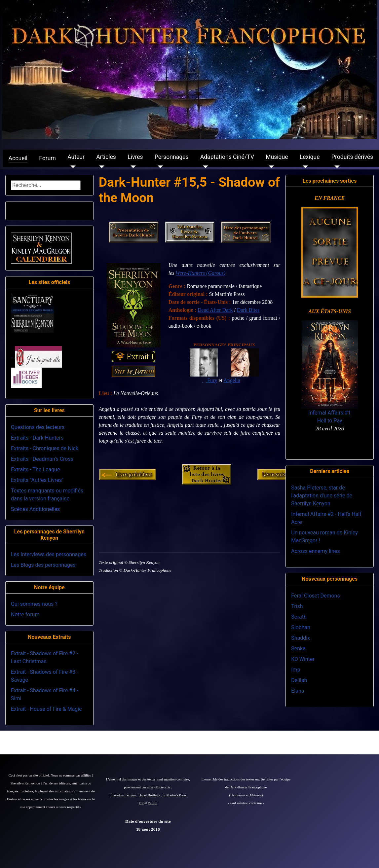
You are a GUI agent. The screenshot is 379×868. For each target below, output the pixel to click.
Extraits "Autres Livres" (37, 480)
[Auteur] (72, 167)
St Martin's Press (174, 795)
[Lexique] (304, 167)
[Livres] (132, 167)
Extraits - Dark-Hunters (37, 438)
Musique (277, 157)
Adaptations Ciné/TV (227, 157)
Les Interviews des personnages (49, 554)
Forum (47, 158)
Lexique (310, 157)
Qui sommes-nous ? (34, 604)
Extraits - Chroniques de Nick (45, 448)
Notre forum (25, 615)
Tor (141, 803)
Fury (212, 380)
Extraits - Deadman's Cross (42, 459)
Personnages (172, 157)
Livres (135, 157)
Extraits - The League (35, 470)
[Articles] (100, 167)
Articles (106, 157)
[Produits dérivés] (336, 167)
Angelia (232, 380)
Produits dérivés (352, 157)
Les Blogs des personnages (43, 565)
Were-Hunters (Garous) (201, 273)
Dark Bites (248, 310)
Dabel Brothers (149, 795)
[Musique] (270, 167)
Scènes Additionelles (35, 509)
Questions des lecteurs (38, 427)
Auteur (76, 157)
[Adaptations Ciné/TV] (204, 167)
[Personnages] (159, 167)
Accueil (18, 158)
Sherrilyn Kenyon (124, 795)
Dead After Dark (215, 310)
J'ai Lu (153, 803)
